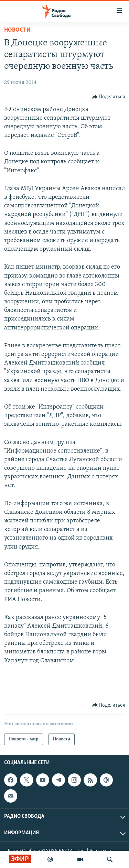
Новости (17, 30)
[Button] (109, 97)
